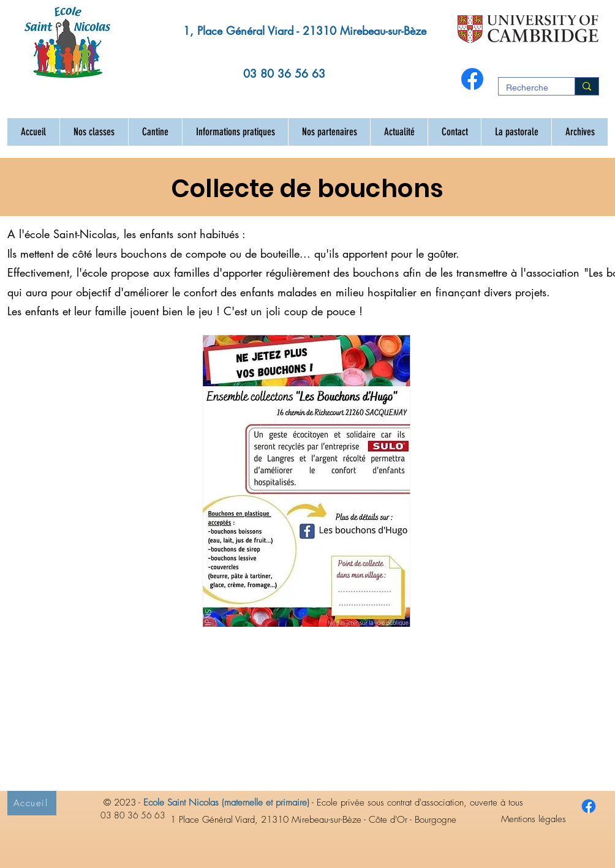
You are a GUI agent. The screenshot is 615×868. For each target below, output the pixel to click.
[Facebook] (472, 79)
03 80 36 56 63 (284, 73)
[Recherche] (527, 88)
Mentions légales (534, 819)
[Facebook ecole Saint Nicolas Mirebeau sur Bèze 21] (589, 806)
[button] (94, 132)
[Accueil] (32, 803)
